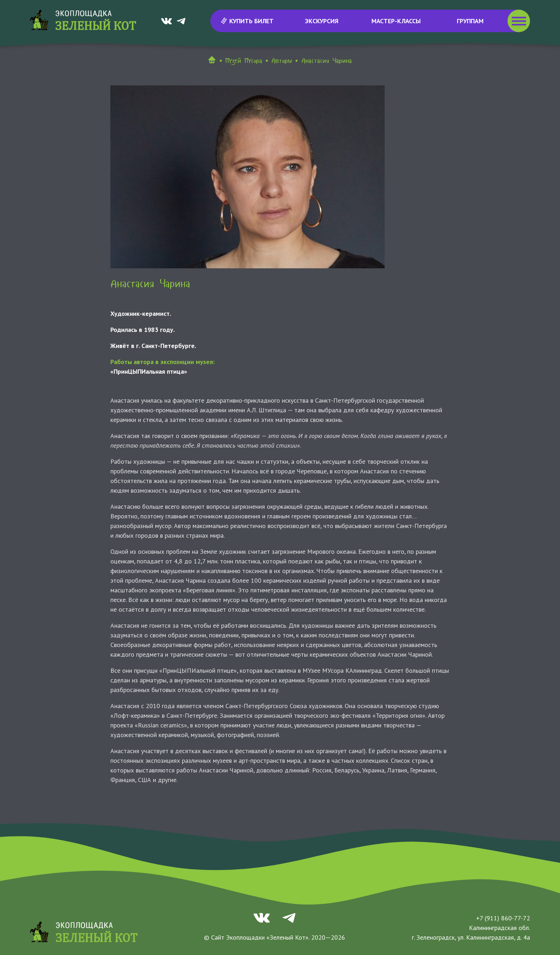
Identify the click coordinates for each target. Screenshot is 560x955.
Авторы (282, 61)
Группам (470, 21)
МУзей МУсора (244, 61)
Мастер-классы (396, 21)
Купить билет (247, 21)
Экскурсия (322, 21)
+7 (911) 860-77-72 (503, 918)
